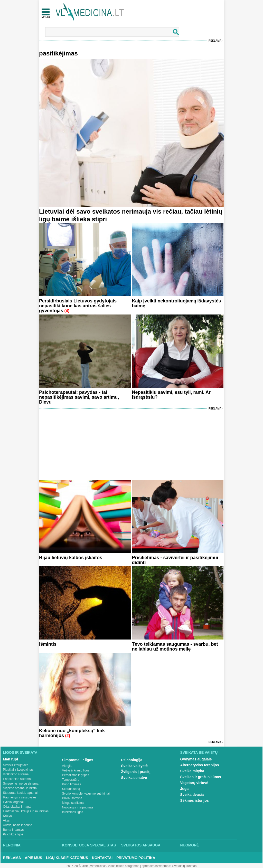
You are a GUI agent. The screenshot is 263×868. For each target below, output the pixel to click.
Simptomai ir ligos (78, 760)
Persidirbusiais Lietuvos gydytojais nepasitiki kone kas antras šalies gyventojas (78, 306)
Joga (185, 789)
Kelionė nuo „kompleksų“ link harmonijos (72, 733)
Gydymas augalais (196, 759)
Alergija (67, 766)
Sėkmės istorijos (195, 800)
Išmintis (48, 644)
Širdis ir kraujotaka (16, 765)
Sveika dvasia (192, 795)
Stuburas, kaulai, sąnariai (20, 793)
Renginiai (12, 845)
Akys (6, 821)
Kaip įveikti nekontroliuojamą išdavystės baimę (176, 303)
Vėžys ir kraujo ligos (76, 770)
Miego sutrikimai (73, 803)
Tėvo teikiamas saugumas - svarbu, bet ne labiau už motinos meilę (175, 647)
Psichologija (132, 760)
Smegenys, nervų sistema (21, 784)
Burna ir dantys (13, 830)
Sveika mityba (192, 771)
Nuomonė (190, 845)
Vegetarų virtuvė (194, 783)
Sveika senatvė (134, 778)
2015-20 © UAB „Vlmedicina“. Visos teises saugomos (103, 866)
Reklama (215, 41)
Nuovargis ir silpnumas (78, 807)
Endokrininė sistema (17, 779)
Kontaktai (102, 858)
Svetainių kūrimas (185, 866)
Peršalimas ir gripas (76, 775)
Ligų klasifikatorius (67, 858)
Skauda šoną (71, 789)
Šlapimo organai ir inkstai (20, 788)
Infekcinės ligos (73, 812)
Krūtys (7, 816)
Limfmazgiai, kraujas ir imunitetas (26, 811)
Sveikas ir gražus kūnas (201, 777)
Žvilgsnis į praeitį (136, 772)
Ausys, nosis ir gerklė (18, 825)
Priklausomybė (72, 798)
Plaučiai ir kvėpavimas (18, 770)
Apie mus (34, 858)
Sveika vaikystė (135, 766)
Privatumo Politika (136, 858)
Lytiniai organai (13, 802)
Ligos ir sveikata (20, 752)
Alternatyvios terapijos (200, 765)
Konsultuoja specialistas (89, 845)
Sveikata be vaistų (199, 752)
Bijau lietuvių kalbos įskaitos (71, 558)
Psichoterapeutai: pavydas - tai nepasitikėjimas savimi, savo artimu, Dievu (79, 397)
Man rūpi (11, 759)
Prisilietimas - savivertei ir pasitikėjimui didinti (175, 560)
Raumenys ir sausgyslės (20, 797)
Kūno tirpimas (72, 784)
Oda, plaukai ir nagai (17, 807)
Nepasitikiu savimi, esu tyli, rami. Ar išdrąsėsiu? (171, 395)
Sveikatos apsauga (141, 845)
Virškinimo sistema (16, 774)
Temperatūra (71, 780)
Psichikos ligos (13, 834)
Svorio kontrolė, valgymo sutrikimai (86, 794)
